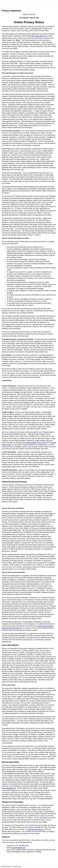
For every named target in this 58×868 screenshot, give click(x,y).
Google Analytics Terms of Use (36, 443)
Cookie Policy (17, 866)
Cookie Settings (6, 866)
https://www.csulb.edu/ (38, 36)
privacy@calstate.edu (9, 788)
